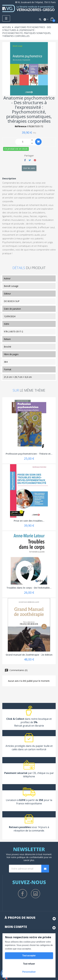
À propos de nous (20, 918)
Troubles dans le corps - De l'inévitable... (29, 588)
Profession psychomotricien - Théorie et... (29, 454)
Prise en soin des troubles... (29, 521)
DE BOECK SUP (12, 301)
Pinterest (35, 160)
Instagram (36, 894)
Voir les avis (29, 168)
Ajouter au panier (38, 142)
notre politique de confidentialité (27, 857)
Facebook (23, 894)
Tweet (30, 160)
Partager (25, 160)
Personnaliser (29, 972)
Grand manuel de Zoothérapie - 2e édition (29, 655)
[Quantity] (23, 142)
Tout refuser (29, 964)
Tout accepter (29, 956)
